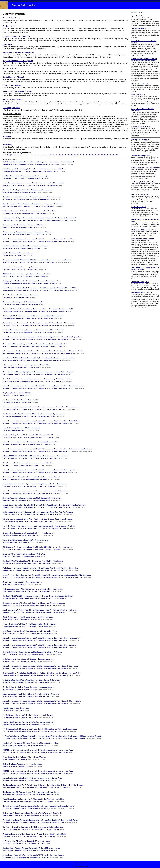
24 (63, 155)
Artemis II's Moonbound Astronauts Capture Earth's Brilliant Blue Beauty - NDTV (30, 442)
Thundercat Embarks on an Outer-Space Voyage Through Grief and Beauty (29, 486)
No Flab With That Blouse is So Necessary (18, 53)
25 (66, 155)
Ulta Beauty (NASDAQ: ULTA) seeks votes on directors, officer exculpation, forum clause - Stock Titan (38, 596)
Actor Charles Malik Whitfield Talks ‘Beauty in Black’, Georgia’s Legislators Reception (32, 360)
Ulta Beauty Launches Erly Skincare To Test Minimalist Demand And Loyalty (29, 416)
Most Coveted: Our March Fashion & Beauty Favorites (21, 248)
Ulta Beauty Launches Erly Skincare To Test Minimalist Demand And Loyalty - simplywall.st (34, 414)
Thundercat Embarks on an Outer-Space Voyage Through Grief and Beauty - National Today (34, 834)
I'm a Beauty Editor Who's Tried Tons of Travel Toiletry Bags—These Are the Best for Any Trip (35, 612)
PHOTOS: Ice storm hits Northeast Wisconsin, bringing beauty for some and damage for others (35, 752)
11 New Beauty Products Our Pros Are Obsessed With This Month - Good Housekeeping (33, 855)
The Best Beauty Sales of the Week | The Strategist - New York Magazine (28, 715)
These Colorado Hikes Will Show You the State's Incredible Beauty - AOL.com (29, 624)
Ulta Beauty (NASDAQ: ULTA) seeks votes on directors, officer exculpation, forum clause (33, 598)
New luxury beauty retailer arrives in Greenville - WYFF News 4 (24, 225)
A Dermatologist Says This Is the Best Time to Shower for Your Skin (26, 696)
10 (21, 155)
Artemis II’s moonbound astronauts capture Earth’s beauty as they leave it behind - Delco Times (36, 491)
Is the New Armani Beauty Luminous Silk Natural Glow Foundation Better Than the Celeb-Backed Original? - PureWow (44, 351)
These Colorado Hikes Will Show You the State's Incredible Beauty (26, 626)
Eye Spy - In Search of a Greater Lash (16, 36)
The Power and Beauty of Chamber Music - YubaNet (21, 400)
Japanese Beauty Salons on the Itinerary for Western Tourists (24, 724)
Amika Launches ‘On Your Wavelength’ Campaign (20, 661)
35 (96, 155)
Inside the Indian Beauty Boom (13, 710)
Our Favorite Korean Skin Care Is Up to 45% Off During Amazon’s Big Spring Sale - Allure (33, 827)
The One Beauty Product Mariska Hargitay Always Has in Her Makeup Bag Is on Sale (32, 731)
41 (114, 155)
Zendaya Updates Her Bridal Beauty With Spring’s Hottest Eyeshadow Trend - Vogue (32, 281)
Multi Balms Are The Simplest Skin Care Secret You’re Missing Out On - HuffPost (30, 743)
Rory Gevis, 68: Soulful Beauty (13, 395)
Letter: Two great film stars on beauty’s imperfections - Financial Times (27, 365)
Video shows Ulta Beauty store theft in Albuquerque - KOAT (23, 302)
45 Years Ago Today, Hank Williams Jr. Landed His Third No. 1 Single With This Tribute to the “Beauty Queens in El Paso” (44, 738)
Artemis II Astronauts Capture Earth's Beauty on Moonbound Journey (26, 780)
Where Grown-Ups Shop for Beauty (15, 759)
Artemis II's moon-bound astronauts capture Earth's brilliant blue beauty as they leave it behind (35, 339)
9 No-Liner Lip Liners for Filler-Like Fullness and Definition (23, 178)
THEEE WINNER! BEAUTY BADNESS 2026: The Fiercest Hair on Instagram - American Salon (35, 456)
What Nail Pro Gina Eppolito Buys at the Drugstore (20, 192)
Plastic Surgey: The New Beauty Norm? (17, 91)
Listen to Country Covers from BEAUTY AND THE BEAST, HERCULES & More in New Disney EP (36, 507)
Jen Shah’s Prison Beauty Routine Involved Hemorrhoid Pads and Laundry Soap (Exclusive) (34, 528)
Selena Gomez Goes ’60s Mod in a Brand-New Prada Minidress (25, 479)
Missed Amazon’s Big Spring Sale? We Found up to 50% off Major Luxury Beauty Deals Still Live (36, 290)
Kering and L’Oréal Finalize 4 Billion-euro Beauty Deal (21, 556)
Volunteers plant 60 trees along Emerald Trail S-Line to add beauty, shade (28, 318)
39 (108, 155)
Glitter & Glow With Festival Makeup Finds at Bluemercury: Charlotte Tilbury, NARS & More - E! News (38, 379)
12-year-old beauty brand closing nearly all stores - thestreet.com (25, 267)
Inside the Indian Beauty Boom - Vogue (16, 708)
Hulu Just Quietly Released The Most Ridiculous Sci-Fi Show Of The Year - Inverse (31, 848)
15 (36, 155)
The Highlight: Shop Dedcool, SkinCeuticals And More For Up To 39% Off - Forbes (31, 435)
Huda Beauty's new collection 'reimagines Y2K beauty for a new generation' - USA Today (33, 204)
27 (72, 155)
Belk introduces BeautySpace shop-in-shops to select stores (23, 465)
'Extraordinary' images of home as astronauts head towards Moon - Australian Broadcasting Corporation (38, 806)
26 (69, 155)
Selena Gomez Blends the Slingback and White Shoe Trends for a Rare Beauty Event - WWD (35, 344)
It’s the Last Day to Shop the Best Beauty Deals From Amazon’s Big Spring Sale (30, 514)
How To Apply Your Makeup (13, 100)
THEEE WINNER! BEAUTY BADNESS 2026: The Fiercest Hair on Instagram (29, 458)
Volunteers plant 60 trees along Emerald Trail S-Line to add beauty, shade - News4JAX (33, 316)
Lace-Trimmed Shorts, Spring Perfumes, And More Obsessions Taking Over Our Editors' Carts (35, 220)
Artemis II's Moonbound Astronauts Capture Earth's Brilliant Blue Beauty (27, 444)
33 (90, 155)
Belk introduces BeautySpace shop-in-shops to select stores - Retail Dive (28, 463)
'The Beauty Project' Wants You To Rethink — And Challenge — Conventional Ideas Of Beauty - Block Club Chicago (43, 785)
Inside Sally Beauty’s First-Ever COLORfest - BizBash (21, 428)
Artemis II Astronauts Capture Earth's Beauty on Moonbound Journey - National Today (32, 778)
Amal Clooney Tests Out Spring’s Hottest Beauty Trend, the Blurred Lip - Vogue (30, 631)
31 (84, 155)
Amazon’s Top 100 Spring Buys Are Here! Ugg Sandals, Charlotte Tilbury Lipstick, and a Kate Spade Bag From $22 (42, 577)
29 (78, 155)
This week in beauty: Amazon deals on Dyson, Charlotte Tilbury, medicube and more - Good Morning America (40, 407)
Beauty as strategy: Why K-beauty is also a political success (23, 234)
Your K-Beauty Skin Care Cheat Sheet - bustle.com (20, 295)
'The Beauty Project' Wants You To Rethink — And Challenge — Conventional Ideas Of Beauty (35, 787)
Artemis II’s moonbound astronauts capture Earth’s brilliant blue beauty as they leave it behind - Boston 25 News (41, 421)
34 (93, 155)
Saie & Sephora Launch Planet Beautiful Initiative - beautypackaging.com (28, 617)
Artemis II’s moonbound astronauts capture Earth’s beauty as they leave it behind (31, 493)
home (76, 863)
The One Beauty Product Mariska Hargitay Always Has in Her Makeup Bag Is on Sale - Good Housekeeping (40, 729)
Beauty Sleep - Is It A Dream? (13, 77)
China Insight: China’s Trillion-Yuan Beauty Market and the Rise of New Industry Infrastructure (35, 311)
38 (105, 155)
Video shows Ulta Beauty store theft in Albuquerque (20, 304)
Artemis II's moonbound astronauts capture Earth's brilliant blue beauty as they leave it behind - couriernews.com (42, 638)
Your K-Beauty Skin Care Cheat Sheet (16, 297)
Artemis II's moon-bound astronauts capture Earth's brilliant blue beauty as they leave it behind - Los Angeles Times (42, 337)
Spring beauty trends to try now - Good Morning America (22, 582)
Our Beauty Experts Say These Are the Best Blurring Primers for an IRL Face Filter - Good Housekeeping (39, 323)
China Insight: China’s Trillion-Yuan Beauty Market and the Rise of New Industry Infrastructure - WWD (38, 309)
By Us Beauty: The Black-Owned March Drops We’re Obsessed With (26, 199)
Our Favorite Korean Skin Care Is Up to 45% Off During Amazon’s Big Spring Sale (31, 829)
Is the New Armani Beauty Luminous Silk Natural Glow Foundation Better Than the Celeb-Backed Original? (39, 353)
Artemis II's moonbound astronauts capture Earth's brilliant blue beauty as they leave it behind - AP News (39, 239)
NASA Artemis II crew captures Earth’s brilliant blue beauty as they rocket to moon (31, 164)
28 (75, 155)
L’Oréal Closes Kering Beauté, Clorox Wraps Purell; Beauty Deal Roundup (28, 521)
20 (51, 155)
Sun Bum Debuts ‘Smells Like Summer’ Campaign (20, 689)
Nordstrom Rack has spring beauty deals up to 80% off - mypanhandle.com (28, 533)
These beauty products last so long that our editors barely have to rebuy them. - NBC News (34, 169)
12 (27, 155)
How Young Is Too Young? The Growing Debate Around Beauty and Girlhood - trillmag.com (34, 603)
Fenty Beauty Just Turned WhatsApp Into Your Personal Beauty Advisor (27, 591)
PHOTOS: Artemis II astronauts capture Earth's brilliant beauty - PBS (26, 274)
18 (45, 155)
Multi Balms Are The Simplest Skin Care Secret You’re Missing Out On (27, 745)
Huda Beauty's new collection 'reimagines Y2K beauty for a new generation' (29, 206)
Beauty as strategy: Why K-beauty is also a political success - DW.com (27, 232)
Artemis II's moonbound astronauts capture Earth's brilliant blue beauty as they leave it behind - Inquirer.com (40, 470)
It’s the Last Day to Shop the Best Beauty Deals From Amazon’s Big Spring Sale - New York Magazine (38, 512)
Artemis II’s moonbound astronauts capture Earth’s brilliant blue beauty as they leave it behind (35, 423)
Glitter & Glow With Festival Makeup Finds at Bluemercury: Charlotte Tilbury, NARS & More (34, 381)
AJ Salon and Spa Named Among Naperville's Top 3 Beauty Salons (26, 682)
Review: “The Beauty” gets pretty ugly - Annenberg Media (22, 764)
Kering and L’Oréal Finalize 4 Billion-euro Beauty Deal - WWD (24, 554)
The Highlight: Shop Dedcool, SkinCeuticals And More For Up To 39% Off (28, 437)
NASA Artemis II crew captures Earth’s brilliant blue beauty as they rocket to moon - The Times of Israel (38, 162)
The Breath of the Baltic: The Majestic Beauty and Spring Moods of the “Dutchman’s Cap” (33, 822)
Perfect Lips (7, 137)
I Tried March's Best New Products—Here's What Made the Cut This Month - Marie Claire (33, 799)
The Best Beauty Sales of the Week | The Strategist (20, 717)
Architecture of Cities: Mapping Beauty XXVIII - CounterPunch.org (25, 540)
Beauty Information (24, 5)
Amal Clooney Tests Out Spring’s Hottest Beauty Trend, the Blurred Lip (27, 633)
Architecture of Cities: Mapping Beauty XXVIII (18, 542)
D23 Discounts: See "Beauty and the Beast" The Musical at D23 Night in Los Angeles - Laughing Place (38, 547)
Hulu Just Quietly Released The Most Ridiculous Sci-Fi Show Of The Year (28, 850)
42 (117, 155)
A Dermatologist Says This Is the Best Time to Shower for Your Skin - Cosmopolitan (31, 694)
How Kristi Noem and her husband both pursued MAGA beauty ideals (26, 500)
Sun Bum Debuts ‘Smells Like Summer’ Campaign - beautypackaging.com (28, 687)
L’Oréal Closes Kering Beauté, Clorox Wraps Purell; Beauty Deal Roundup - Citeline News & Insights (37, 519)
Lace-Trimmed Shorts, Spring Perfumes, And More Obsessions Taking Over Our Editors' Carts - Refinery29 (40, 218)
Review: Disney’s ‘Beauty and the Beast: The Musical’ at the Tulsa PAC (27, 815)
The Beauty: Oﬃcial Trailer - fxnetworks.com (18, 253)
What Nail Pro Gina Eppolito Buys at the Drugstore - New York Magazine (28, 190)
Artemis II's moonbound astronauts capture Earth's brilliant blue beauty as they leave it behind (35, 241)
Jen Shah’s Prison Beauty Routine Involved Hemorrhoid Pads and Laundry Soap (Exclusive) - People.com (39, 526)
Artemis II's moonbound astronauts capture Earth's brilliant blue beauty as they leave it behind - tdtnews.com (40, 645)
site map (83, 863)
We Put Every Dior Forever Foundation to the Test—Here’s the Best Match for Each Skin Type (35, 570)
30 (81, 155)
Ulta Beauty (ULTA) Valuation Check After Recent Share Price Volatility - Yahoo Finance (33, 561)
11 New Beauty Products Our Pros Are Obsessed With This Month (25, 857)
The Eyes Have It (9, 26)
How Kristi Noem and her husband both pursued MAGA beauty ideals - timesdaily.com (32, 498)
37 (102, 155)
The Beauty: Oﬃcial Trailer (12, 255)
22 (57, 155)
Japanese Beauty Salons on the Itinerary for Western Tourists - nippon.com (28, 722)
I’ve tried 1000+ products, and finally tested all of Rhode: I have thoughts (28, 332)
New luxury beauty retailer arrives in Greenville (19, 227)
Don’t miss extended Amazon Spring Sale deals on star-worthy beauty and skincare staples (34, 374)
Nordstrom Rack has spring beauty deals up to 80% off (21, 535)
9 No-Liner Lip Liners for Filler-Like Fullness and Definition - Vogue (26, 176)
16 (39, 155)
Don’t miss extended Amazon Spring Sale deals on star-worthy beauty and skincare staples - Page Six (38, 372)
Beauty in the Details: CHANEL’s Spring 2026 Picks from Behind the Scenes (29, 262)
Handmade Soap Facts (11, 18)
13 (30, 155)
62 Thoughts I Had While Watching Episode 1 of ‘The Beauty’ (24, 843)
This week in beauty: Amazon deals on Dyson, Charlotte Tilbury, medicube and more (32, 409)
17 (42, 155)
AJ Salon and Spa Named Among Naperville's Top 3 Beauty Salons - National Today (32, 680)
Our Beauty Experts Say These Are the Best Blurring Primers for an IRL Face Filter (31, 325)
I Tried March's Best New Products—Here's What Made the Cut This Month (28, 801)
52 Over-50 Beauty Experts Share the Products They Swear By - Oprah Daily (29, 211)
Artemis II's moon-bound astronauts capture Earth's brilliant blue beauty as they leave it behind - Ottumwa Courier (42, 701)
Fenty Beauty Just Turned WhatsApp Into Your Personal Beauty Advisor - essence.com (33, 589)
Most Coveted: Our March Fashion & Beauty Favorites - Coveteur (25, 246)
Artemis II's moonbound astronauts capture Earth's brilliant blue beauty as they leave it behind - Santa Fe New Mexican (44, 386)
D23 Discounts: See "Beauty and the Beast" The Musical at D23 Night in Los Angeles (32, 549)
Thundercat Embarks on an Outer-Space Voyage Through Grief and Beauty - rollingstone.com (35, 484)
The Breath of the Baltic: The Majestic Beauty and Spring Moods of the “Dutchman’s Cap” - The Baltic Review (40, 820)
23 (60, 155)
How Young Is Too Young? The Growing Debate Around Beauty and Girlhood (29, 605)
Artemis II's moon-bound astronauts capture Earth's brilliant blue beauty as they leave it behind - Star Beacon (40, 666)
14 (33, 155)
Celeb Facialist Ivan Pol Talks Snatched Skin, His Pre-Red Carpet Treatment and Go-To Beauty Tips (37, 675)
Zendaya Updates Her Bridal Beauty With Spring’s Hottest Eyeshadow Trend (29, 283)
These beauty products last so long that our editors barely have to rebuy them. (30, 171)
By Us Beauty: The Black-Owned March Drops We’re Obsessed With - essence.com (32, 197)
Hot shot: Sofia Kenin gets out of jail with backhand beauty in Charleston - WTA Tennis (32, 652)
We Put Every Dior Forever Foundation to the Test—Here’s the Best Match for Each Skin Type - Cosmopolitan (40, 568)
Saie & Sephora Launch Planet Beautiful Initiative (20, 619)
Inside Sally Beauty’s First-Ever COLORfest (18, 430)
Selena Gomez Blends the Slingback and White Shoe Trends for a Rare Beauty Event (32, 346)
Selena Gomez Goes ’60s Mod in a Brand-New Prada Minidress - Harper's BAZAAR (32, 477)
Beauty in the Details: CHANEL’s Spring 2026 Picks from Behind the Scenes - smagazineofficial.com (37, 260)
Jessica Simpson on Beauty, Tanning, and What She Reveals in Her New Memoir (30, 185)
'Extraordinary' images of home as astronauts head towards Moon (25, 808)
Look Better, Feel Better (11, 108)
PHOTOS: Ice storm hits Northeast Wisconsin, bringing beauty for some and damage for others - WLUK (38, 750)
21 (54, 155)
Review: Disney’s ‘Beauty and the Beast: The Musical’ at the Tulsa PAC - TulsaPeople (32, 813)
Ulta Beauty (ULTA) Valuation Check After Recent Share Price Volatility (27, 563)
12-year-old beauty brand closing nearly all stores (20, 269)
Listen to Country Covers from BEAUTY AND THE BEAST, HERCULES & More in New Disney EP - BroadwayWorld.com (44, 505)
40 (111, 155)
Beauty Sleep (7, 145)
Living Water (7, 44)
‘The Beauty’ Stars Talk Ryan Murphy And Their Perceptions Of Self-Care (28, 794)
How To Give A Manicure (12, 114)
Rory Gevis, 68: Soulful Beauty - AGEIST (17, 393)
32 (87, 155)
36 (99, 155)
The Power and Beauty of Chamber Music (17, 402)
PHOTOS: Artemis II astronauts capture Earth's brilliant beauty (24, 276)
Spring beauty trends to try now (13, 584)
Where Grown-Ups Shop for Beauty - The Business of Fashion (24, 757)
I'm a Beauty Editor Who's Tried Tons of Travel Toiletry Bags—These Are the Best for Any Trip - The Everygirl (40, 610)
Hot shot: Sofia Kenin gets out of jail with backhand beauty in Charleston (28, 654)
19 (48, 155)
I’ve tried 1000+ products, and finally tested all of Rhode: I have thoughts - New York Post (33, 330)
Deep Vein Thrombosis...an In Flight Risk (18, 61)
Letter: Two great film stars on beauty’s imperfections (21, 367)
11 (24, 155)
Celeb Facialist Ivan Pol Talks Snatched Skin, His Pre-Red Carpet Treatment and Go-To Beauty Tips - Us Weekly (41, 673)
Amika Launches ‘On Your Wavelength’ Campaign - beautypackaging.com (28, 659)
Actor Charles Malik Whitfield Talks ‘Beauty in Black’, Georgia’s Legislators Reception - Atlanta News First (39, 358)
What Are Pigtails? (9, 69)
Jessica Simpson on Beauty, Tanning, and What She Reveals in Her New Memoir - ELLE (33, 183)
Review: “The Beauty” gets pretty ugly (16, 766)
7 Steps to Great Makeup (12, 85)
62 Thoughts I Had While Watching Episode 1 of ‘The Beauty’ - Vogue (27, 841)
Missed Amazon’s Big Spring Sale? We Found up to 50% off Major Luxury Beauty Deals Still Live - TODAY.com (41, 288)
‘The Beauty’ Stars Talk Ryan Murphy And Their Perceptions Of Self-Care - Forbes (31, 792)
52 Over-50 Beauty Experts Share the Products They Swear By (24, 213)
